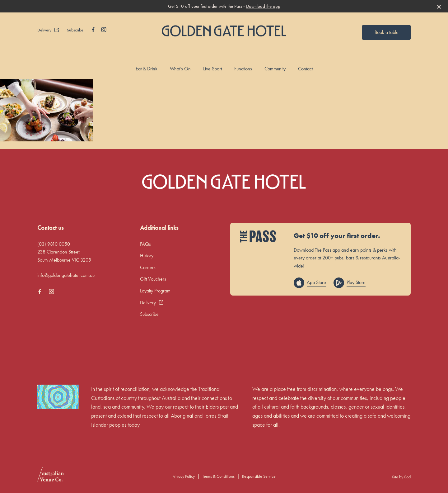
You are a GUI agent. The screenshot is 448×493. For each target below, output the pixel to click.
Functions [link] (243, 69)
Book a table (387, 32)
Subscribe (75, 30)
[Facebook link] (93, 30)
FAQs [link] (145, 244)
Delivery (48, 30)
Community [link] (275, 69)
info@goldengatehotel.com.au (66, 275)
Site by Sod (401, 477)
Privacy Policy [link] (184, 476)
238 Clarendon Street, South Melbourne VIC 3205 (64, 256)
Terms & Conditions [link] (218, 476)
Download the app (263, 6)
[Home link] (224, 31)
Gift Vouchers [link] (153, 279)
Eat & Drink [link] (147, 69)
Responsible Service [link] (259, 476)
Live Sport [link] (212, 69)
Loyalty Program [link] (155, 291)
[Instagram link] (104, 30)
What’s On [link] (180, 69)
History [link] (147, 256)
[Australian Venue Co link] (51, 476)
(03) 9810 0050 (54, 244)
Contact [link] (305, 69)
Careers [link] (148, 267)
